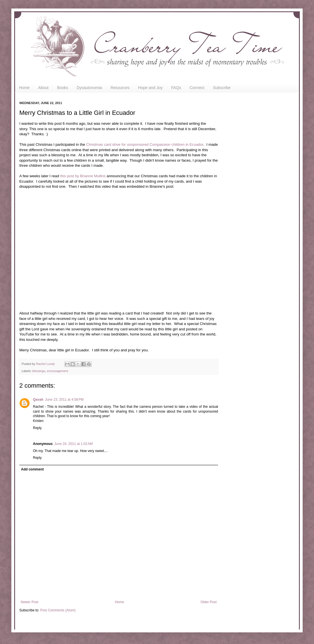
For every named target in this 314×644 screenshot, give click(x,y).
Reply (37, 428)
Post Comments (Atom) (58, 610)
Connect (197, 88)
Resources (120, 88)
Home (24, 88)
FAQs (176, 88)
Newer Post (30, 602)
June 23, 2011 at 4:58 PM (64, 400)
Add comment (32, 469)
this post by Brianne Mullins (83, 176)
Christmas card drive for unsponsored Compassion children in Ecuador (145, 144)
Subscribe (222, 88)
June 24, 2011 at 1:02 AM (73, 444)
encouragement (57, 371)
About (43, 88)
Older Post (209, 602)
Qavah (38, 400)
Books (63, 88)
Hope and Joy (150, 88)
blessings (39, 371)
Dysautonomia (89, 88)
